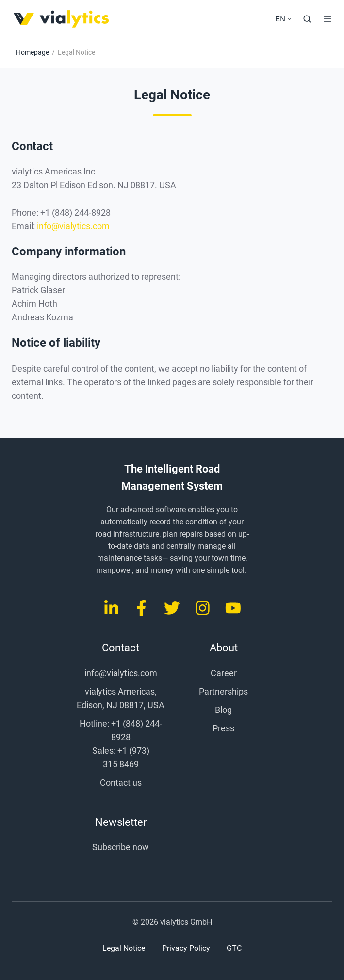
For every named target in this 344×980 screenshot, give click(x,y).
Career (224, 673)
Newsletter (121, 822)
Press (223, 728)
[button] (307, 19)
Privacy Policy (186, 948)
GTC (234, 948)
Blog (223, 710)
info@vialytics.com (73, 226)
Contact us (121, 782)
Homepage (33, 52)
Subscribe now (121, 847)
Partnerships (223, 691)
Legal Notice (124, 948)
